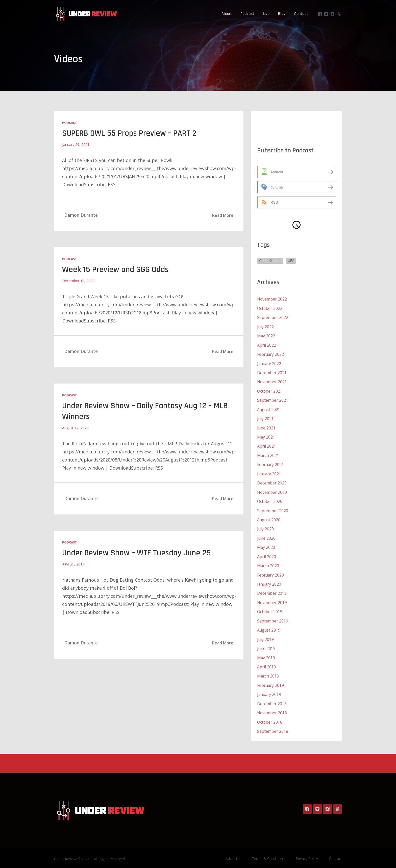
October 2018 (270, 717)
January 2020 (269, 581)
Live (266, 14)
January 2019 (269, 690)
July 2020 (266, 526)
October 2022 (270, 308)
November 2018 (272, 708)
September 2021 (273, 399)
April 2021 (267, 445)
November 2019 (272, 599)
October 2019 (270, 608)
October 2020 (270, 499)
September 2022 (273, 317)
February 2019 (271, 681)
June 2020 (266, 535)
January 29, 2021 (76, 144)
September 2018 (273, 726)
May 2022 (266, 336)
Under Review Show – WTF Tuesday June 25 (138, 553)
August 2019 (269, 626)
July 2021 (266, 417)
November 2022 (272, 299)
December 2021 (272, 372)
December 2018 (272, 699)
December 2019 (272, 590)
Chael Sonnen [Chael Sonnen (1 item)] (270, 261)
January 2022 (269, 363)
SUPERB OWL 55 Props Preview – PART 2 (131, 133)
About (227, 14)
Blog (282, 14)
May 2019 (266, 654)
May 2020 (266, 545)
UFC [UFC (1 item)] (292, 261)
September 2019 (273, 617)
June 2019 (266, 644)
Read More (223, 215)
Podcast (247, 14)
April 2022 (267, 345)
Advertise (233, 853)
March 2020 (268, 563)
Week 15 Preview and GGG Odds (116, 269)
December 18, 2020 (78, 281)
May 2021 (266, 436)
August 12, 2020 (75, 428)
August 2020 (269, 517)
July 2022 (266, 327)
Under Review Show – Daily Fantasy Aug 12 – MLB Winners (147, 411)
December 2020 (272, 481)
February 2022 (271, 354)
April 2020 (267, 554)
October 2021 (270, 390)
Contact (301, 14)
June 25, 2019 (73, 564)
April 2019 (267, 663)
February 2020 (271, 572)
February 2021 (271, 463)
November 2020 (272, 490)
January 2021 (269, 472)
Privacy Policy (307, 853)
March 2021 (268, 454)
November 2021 (272, 381)
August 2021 (269, 408)
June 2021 (266, 426)
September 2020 (273, 508)
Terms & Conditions (268, 853)
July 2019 (266, 635)
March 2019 (268, 672)
